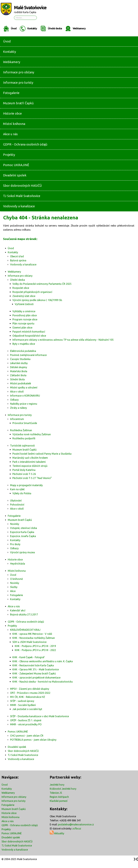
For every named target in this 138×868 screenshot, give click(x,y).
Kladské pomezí (59, 801)
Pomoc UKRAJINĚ (12, 833)
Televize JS (56, 793)
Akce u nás (8, 821)
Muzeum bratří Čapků (14, 809)
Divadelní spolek (11, 837)
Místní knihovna (10, 817)
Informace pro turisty (14, 801)
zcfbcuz (77, 829)
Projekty (6, 829)
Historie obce (9, 813)
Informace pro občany (14, 797)
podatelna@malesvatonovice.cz (76, 824)
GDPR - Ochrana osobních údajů (20, 825)
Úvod (14, 28)
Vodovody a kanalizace (15, 850)
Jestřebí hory (57, 785)
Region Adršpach (59, 797)
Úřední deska (55, 28)
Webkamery (79, 28)
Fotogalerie (8, 805)
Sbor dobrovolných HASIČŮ (17, 841)
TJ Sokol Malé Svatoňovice (17, 846)
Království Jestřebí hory (63, 789)
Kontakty (32, 28)
